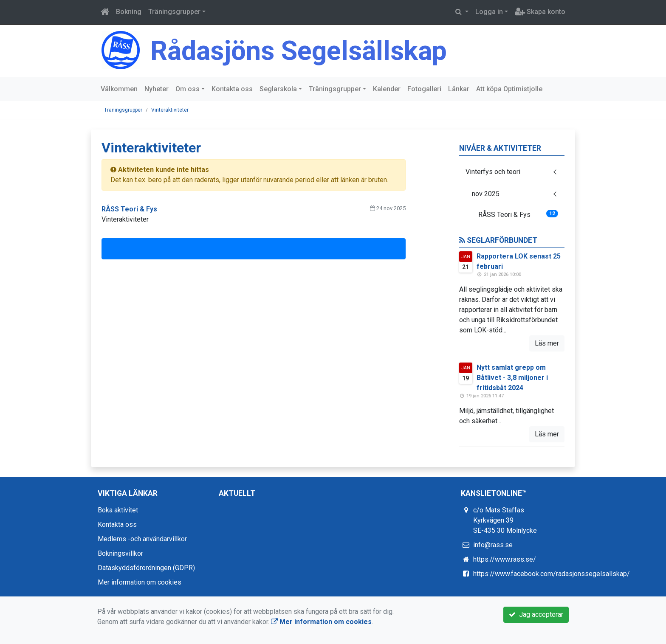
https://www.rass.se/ (505, 559)
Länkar (459, 89)
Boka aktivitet (118, 510)
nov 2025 (486, 194)
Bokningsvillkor (120, 553)
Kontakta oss (232, 89)
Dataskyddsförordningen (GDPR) (146, 568)
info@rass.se (493, 545)
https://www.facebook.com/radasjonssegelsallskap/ (552, 574)
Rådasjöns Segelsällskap (299, 51)
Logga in (489, 12)
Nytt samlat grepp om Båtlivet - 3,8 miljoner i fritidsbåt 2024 (512, 378)
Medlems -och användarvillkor (142, 539)
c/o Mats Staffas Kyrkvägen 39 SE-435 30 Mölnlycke (505, 520)
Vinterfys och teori (493, 172)
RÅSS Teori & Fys (518, 214)
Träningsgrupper (174, 12)
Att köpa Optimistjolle (509, 89)
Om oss (188, 89)
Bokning (129, 12)
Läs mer (547, 343)
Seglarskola (278, 89)
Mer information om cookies (140, 582)
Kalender (387, 89)
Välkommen (119, 89)
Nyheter (157, 89)
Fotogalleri (424, 89)
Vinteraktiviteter (170, 110)
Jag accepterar (536, 614)
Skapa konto (540, 12)
